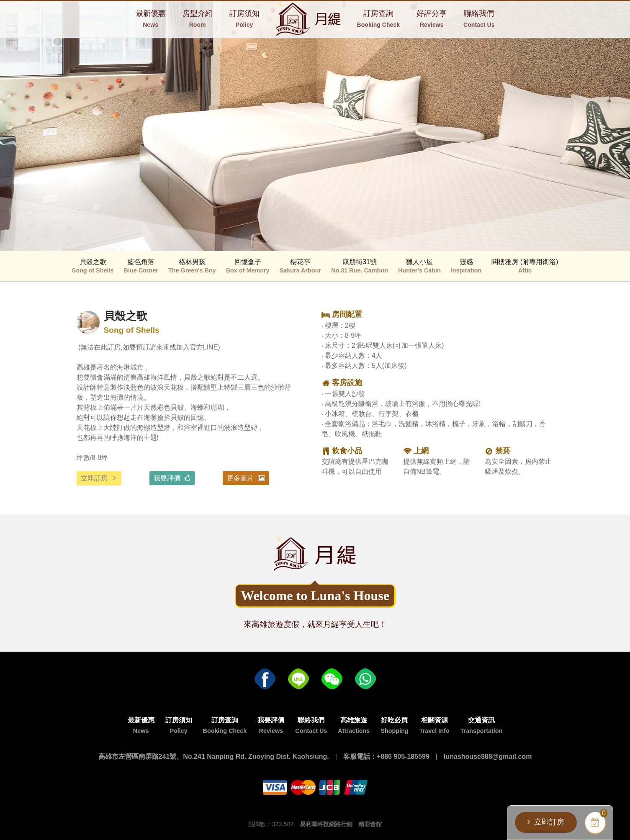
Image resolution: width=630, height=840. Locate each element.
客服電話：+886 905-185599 (386, 757)
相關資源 (435, 725)
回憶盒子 (248, 266)
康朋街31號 (360, 266)
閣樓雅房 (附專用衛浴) (525, 266)
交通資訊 (482, 725)
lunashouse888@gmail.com (488, 757)
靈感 (466, 266)
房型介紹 (198, 19)
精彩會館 (370, 824)
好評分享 (432, 19)
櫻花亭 (300, 266)
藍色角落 (141, 266)
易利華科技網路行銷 (326, 824)
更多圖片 (240, 478)
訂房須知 (244, 19)
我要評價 (167, 478)
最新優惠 (151, 19)
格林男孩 (192, 266)
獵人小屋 (419, 266)
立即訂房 (94, 478)
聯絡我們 (479, 19)
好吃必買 (394, 725)
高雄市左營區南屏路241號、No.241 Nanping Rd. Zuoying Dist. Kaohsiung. (214, 757)
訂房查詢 (378, 19)
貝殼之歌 (93, 266)
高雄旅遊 (354, 725)
